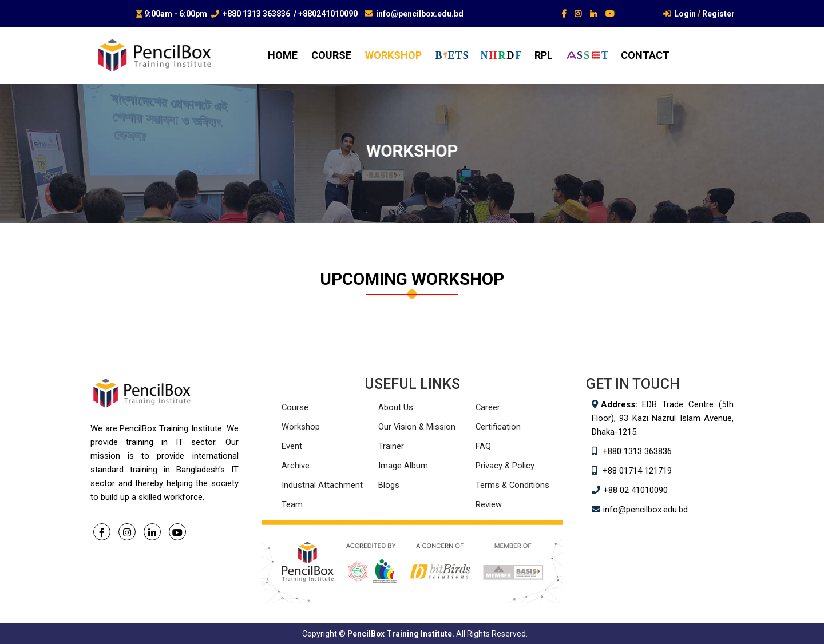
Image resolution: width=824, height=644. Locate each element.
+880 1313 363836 (256, 14)
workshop (393, 55)
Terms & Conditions (513, 485)
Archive (296, 466)
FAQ (483, 446)
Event (292, 446)
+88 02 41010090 (635, 490)
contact (645, 55)
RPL (544, 55)
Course (295, 407)
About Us (396, 407)
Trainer (391, 446)
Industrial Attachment (322, 485)
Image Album (403, 466)
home (283, 55)
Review (489, 504)
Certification (498, 427)
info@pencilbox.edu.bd (420, 14)
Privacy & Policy (505, 466)
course (331, 55)
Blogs (389, 485)
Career (488, 407)
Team (292, 504)
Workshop (301, 427)
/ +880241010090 (326, 14)
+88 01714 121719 (637, 471)
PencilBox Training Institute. (401, 634)
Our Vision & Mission (417, 427)
